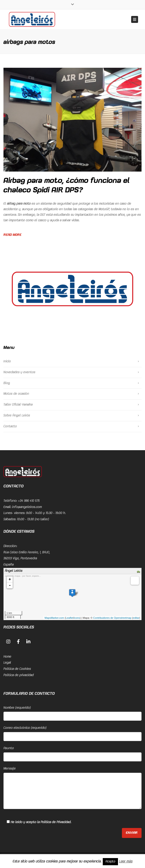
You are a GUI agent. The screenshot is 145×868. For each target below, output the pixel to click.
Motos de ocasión (16, 394)
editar (136, 618)
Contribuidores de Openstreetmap (112, 618)
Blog (7, 383)
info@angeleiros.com (27, 507)
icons (77, 618)
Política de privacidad (19, 675)
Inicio (7, 361)
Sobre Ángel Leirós (17, 416)
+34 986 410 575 (29, 501)
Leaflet (69, 618)
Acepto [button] (110, 862)
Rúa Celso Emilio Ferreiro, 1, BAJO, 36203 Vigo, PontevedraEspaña (27, 559)
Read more (12, 235)
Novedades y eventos (19, 372)
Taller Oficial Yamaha (18, 405)
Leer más (126, 861)
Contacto (10, 426)
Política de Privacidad (56, 822)
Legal (7, 663)
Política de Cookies (17, 669)
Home (7, 657)
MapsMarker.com (54, 618)
